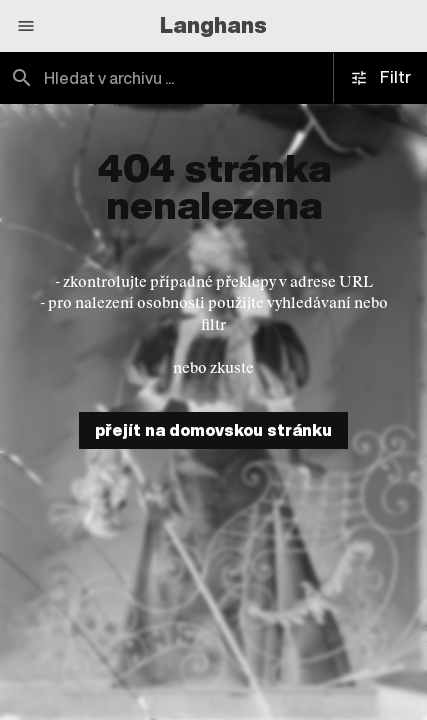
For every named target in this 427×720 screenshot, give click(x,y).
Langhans (213, 25)
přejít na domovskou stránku (213, 430)
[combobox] (213, 78)
